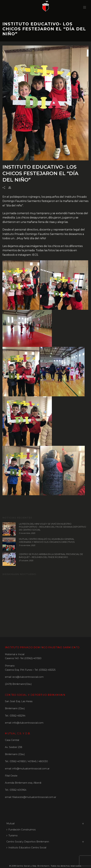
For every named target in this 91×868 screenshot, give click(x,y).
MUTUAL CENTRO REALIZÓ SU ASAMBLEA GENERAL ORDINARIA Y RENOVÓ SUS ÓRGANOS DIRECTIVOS (47, 540)
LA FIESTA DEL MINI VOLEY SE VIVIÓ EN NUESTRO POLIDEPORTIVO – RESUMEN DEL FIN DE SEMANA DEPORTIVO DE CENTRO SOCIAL (52, 527)
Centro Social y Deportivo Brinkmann (28, 842)
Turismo (12, 836)
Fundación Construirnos (21, 830)
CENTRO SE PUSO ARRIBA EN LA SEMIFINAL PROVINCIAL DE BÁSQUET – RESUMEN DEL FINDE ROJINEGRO (51, 556)
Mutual (10, 823)
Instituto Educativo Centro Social (26, 848)
